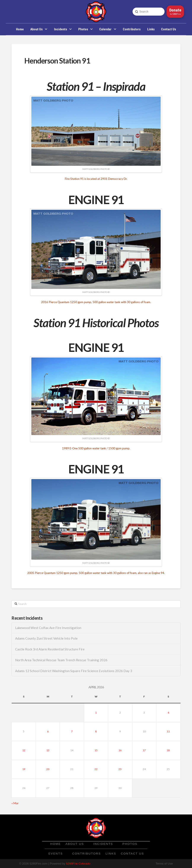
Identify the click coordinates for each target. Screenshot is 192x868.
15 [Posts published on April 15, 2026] (96, 750)
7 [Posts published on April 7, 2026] (72, 731)
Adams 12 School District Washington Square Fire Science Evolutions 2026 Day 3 (74, 671)
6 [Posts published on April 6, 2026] (48, 731)
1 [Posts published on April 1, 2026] (96, 713)
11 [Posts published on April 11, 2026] (168, 731)
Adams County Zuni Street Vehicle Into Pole (46, 638)
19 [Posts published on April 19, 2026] (24, 769)
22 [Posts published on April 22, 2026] (96, 769)
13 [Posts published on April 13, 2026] (48, 750)
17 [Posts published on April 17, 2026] (144, 750)
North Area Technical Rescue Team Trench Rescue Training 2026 (61, 660)
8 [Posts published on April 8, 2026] (96, 731)
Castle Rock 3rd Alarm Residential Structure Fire (50, 649)
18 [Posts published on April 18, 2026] (168, 750)
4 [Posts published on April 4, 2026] (168, 713)
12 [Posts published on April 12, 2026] (24, 750)
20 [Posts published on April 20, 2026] (48, 769)
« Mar (15, 803)
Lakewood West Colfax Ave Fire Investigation (48, 628)
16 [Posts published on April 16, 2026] (120, 750)
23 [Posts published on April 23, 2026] (120, 769)
